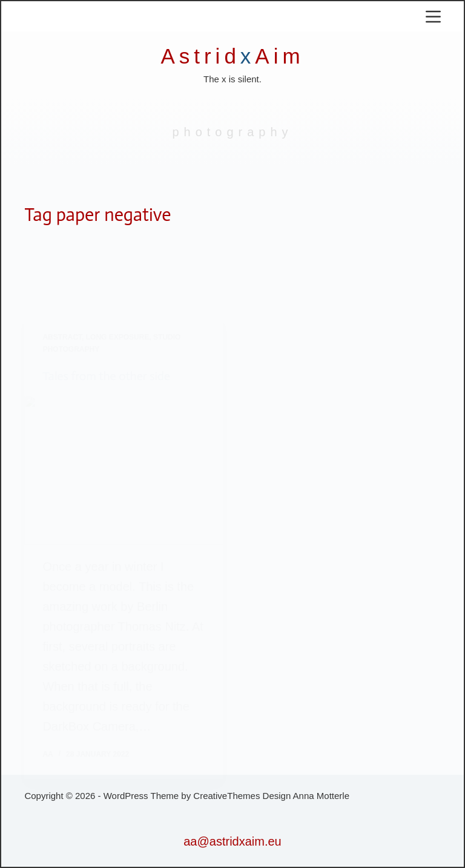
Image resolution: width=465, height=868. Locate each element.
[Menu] (433, 17)
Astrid (200, 56)
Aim (279, 56)
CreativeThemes (226, 796)
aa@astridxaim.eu (232, 841)
